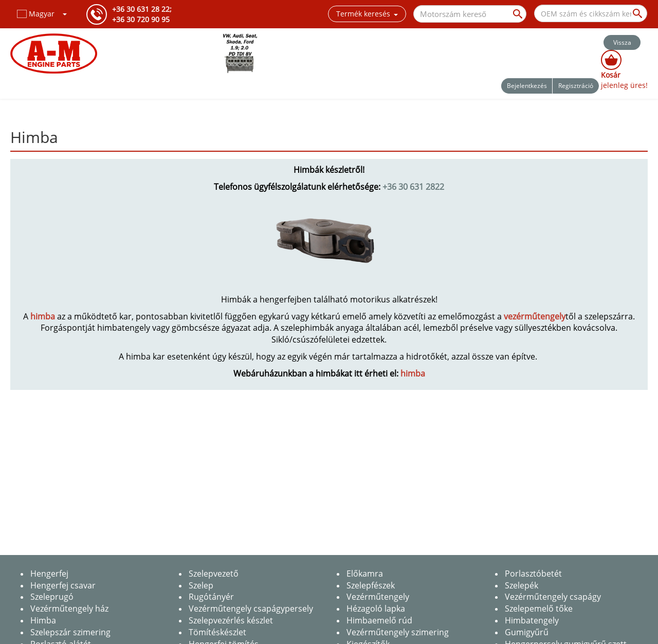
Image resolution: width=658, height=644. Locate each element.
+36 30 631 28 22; (142, 9)
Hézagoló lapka (376, 609)
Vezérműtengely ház (69, 609)
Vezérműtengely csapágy (553, 597)
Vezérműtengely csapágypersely (251, 609)
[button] (42, 14)
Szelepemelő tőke (539, 609)
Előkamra (365, 574)
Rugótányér (211, 597)
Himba (43, 620)
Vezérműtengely (378, 597)
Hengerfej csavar (63, 585)
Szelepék (522, 585)
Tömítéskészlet (217, 632)
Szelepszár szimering (70, 632)
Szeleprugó (52, 597)
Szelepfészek (371, 585)
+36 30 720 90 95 (141, 19)
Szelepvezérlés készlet (231, 620)
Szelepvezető (214, 574)
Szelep (201, 585)
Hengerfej (49, 574)
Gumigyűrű (527, 632)
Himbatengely (532, 620)
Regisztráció (576, 86)
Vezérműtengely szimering (398, 632)
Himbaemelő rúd (379, 620)
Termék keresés (367, 14)
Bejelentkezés (527, 86)
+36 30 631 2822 (413, 187)
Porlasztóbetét (533, 574)
